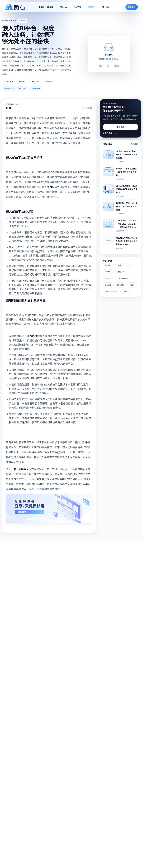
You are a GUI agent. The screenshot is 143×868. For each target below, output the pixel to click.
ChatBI (108, 272)
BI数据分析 (120, 272)
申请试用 (120, 127)
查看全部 (134, 144)
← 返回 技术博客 (9, 21)
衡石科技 (108, 265)
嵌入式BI (120, 285)
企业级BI (108, 285)
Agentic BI (109, 278)
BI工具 (132, 285)
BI (129, 265)
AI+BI (126, 292)
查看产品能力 (110, 133)
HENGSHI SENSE (112, 292)
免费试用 (132, 7)
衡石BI (120, 265)
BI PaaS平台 (123, 278)
